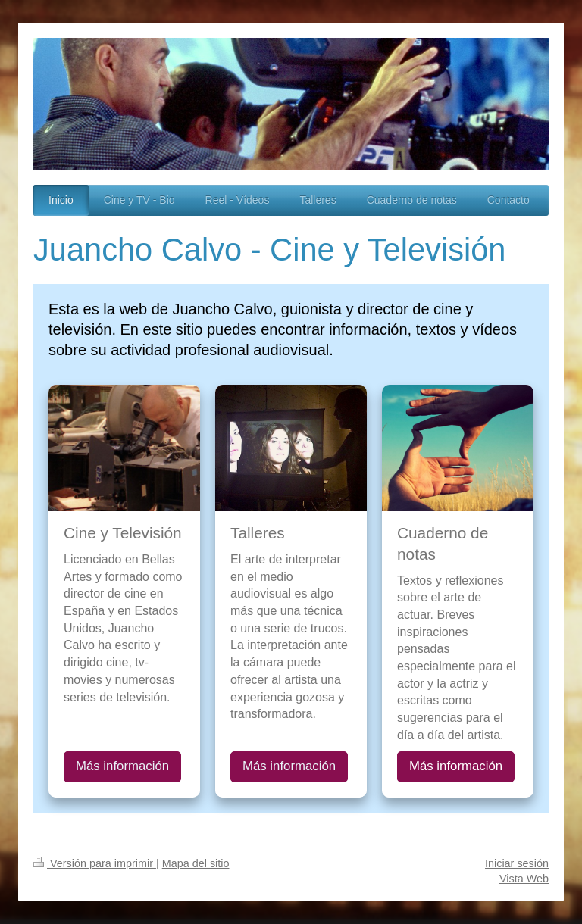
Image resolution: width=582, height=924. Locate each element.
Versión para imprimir (95, 863)
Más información (122, 766)
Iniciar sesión (517, 863)
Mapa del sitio (196, 863)
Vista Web (524, 879)
